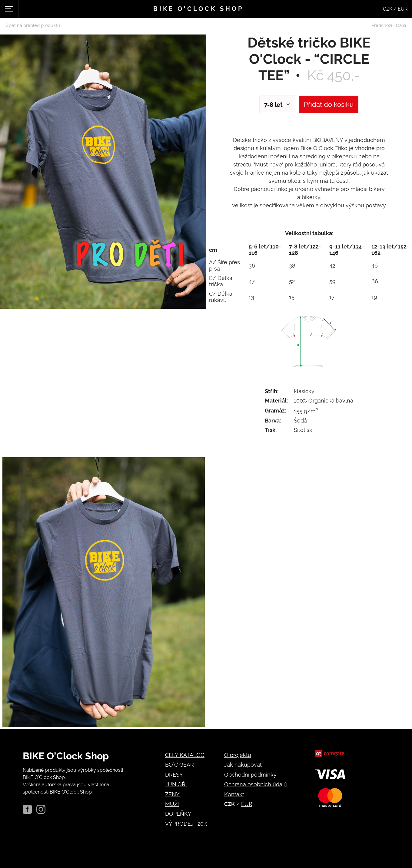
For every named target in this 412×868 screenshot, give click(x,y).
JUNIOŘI (176, 784)
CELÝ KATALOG (185, 755)
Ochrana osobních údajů (256, 784)
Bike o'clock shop (198, 9)
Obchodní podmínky (250, 775)
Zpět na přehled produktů (33, 25)
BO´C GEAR (179, 765)
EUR (247, 804)
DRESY (174, 775)
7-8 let (273, 105)
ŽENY (172, 794)
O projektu (238, 755)
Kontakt (234, 794)
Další (401, 25)
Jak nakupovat (243, 765)
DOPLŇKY (178, 814)
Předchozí (382, 25)
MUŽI (172, 804)
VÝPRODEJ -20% (186, 824)
